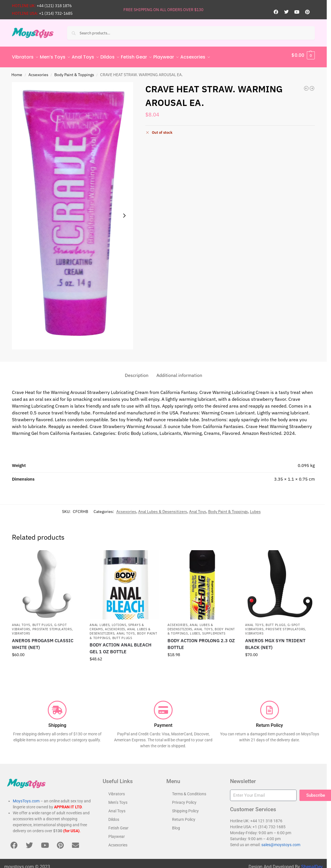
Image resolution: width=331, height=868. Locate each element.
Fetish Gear (118, 825)
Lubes (255, 508)
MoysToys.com (26, 798)
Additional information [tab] (179, 372)
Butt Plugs (42, 621)
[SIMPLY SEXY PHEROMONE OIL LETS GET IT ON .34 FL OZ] (306, 85)
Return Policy (184, 816)
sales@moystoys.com (281, 841)
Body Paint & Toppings (74, 71)
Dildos (114, 816)
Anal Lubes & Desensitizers (163, 508)
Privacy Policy (184, 799)
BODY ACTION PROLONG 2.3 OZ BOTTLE (201, 641)
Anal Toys (198, 508)
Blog (176, 825)
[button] (303, 55)
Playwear (117, 833)
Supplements (214, 630)
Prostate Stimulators (52, 626)
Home (17, 71)
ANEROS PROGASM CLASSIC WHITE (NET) (43, 641)
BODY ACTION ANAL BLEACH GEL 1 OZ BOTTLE (121, 645)
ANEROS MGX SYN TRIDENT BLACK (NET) (275, 641)
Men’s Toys (118, 799)
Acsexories (38, 71)
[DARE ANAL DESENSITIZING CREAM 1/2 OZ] (312, 85)
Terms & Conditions (189, 791)
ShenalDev (312, 864)
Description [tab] (137, 372)
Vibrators (21, 630)
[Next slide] (124, 212)
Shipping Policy (185, 808)
